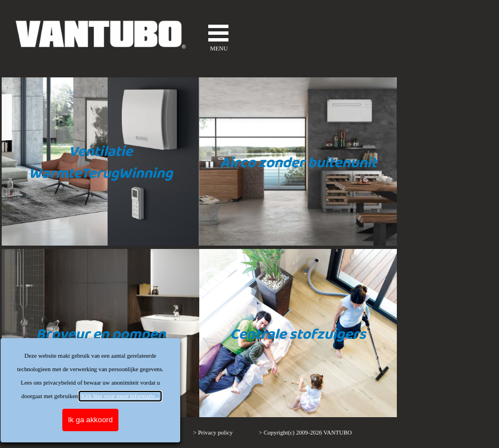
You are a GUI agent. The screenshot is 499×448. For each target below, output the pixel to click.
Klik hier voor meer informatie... (60, 396)
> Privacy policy (213, 433)
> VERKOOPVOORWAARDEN (137, 433)
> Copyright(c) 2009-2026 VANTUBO (305, 433)
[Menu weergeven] (218, 33)
